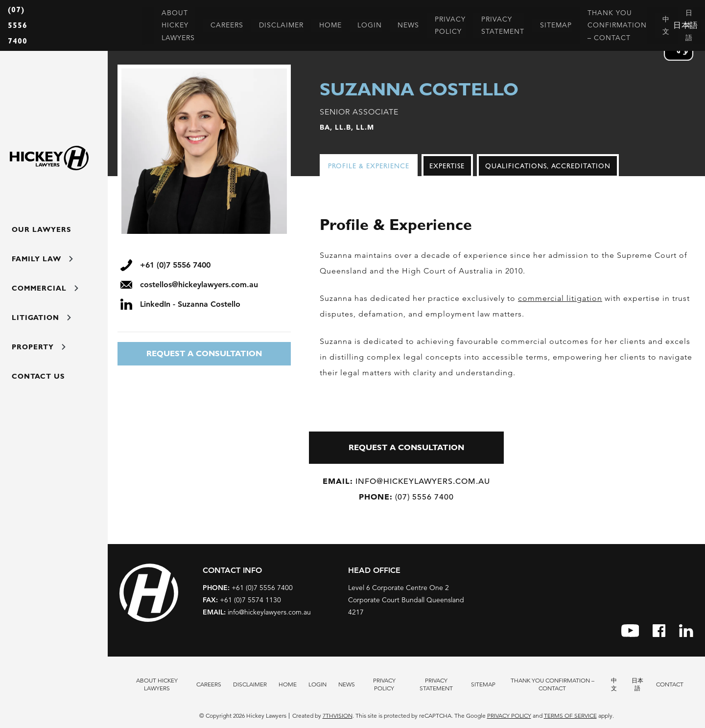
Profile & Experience (369, 166)
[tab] (371, 166)
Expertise (447, 166)
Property (39, 347)
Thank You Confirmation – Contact (552, 684)
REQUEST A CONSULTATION (204, 353)
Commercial (45, 288)
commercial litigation (560, 298)
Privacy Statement (436, 684)
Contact (670, 684)
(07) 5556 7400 (18, 25)
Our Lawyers (41, 229)
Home (288, 684)
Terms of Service (570, 716)
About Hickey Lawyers (157, 684)
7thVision (338, 716)
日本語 (637, 684)
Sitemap (483, 684)
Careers (209, 684)
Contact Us (38, 376)
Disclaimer (250, 684)
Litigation (41, 318)
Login (317, 684)
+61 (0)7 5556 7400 (248, 588)
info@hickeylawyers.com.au (406, 481)
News (347, 684)
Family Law (42, 259)
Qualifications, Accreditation (548, 166)
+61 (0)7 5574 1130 (242, 600)
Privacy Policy (384, 684)
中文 (614, 684)
